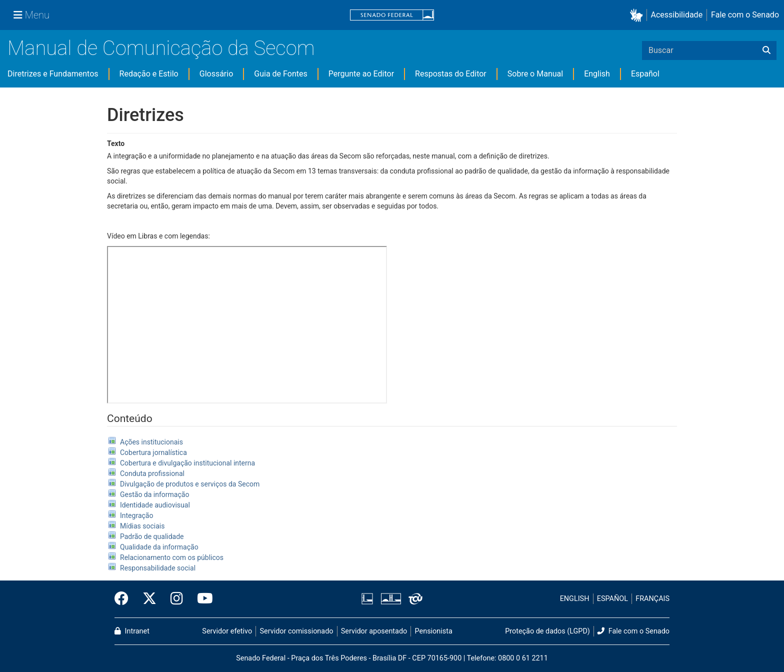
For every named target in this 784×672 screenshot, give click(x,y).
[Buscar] (766, 50)
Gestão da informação (154, 494)
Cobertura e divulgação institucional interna (187, 463)
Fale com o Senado (745, 15)
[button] (638, 15)
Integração (136, 515)
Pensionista (434, 631)
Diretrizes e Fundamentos (53, 74)
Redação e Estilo (149, 74)
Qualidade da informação (159, 547)
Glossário (216, 74)
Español (645, 74)
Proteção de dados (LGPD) (547, 631)
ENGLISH (575, 599)
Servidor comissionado (297, 631)
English (597, 74)
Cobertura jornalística (153, 452)
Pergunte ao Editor (361, 74)
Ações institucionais (151, 442)
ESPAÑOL (612, 599)
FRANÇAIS (652, 599)
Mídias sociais (142, 526)
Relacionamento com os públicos (172, 557)
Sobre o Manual (535, 74)
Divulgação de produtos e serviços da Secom (190, 484)
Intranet (132, 631)
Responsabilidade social (158, 568)
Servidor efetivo (227, 631)
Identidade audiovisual (155, 505)
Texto (116, 143)
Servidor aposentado (374, 631)
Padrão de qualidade (152, 536)
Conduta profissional (152, 473)
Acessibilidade (677, 15)
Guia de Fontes (280, 74)
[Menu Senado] (31, 15)
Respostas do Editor (451, 74)
